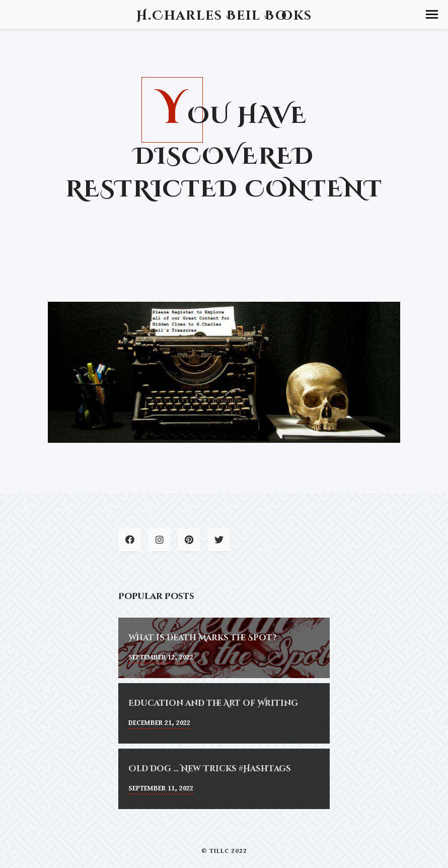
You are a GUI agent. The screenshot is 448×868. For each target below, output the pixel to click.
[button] (432, 14)
